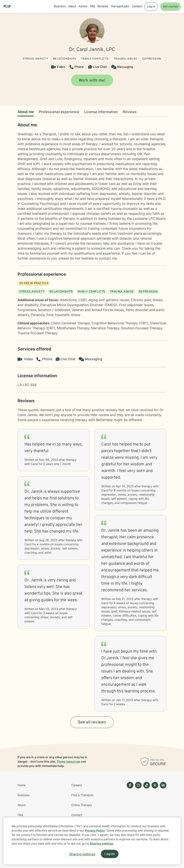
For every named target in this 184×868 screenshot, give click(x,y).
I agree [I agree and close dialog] (110, 854)
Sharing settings (102, 843)
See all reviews (92, 722)
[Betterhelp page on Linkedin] (162, 810)
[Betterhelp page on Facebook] (129, 810)
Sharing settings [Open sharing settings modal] (82, 854)
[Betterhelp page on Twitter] (154, 810)
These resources (69, 761)
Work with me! (92, 81)
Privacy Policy (95, 830)
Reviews (130, 112)
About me (26, 112)
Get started (170, 7)
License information (101, 112)
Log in (151, 7)
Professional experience (59, 112)
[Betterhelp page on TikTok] (146, 810)
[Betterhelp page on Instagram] (137, 810)
